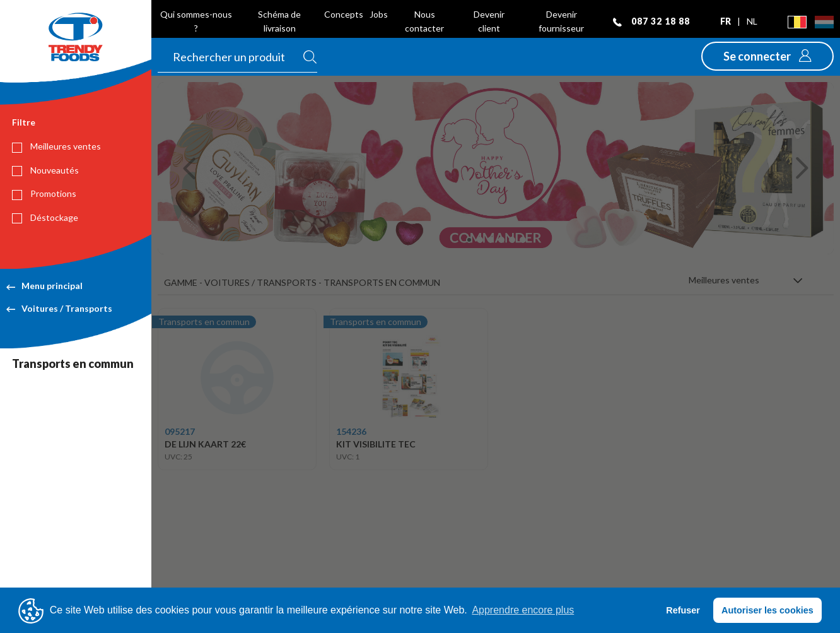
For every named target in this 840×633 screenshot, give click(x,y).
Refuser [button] (683, 610)
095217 (180, 431)
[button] (767, 56)
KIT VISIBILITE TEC (376, 444)
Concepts (344, 14)
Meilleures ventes (56, 146)
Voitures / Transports (59, 308)
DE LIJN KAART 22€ (205, 444)
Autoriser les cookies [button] (767, 610)
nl (752, 21)
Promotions (44, 194)
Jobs (379, 14)
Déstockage (45, 218)
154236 (351, 431)
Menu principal (44, 286)
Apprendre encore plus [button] (523, 610)
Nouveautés (45, 170)
